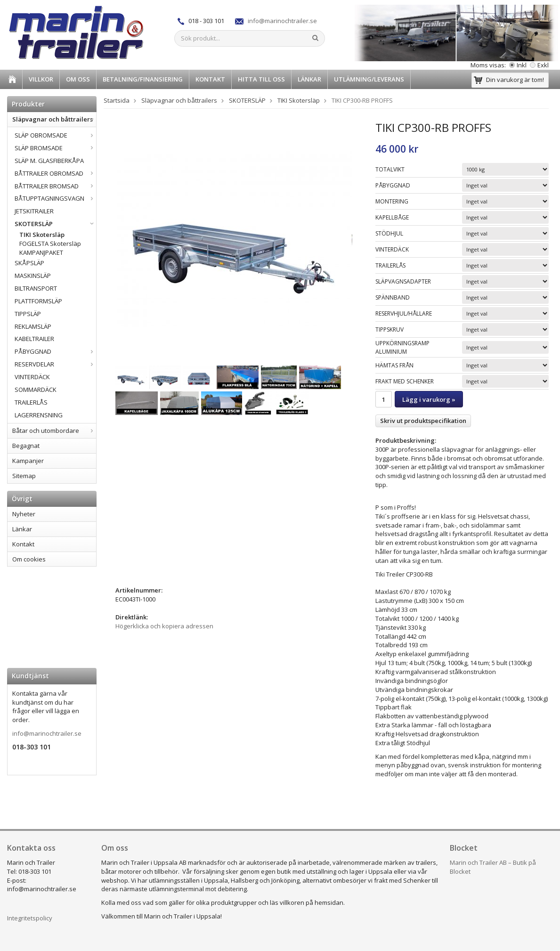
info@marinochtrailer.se (282, 21)
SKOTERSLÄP (55, 224)
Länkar (309, 79)
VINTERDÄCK (32, 377)
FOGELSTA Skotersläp (50, 244)
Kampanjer (28, 461)
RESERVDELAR (55, 364)
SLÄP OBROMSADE (55, 135)
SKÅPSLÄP (29, 263)
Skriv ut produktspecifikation (423, 421)
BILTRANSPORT (36, 288)
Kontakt (210, 79)
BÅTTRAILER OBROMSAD (55, 173)
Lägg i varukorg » (429, 399)
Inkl (518, 65)
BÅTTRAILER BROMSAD (55, 186)
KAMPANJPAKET (41, 252)
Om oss (78, 79)
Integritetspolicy (30, 918)
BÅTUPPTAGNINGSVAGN (55, 198)
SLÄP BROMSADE (55, 148)
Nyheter (24, 514)
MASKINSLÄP (33, 276)
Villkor (41, 79)
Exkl (539, 65)
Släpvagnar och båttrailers (54, 119)
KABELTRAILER (34, 339)
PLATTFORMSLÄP (38, 301)
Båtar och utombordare (54, 431)
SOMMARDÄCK (36, 390)
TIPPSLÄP (28, 314)
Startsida (117, 100)
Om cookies (29, 559)
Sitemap (24, 476)
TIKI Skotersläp (42, 235)
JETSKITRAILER (34, 211)
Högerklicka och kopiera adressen (164, 626)
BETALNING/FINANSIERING (143, 79)
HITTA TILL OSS (261, 79)
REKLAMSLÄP (33, 326)
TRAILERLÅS (31, 402)
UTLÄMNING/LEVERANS (369, 79)
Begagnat (26, 446)
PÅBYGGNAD (55, 351)
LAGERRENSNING (39, 415)
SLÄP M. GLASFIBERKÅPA (49, 161)
